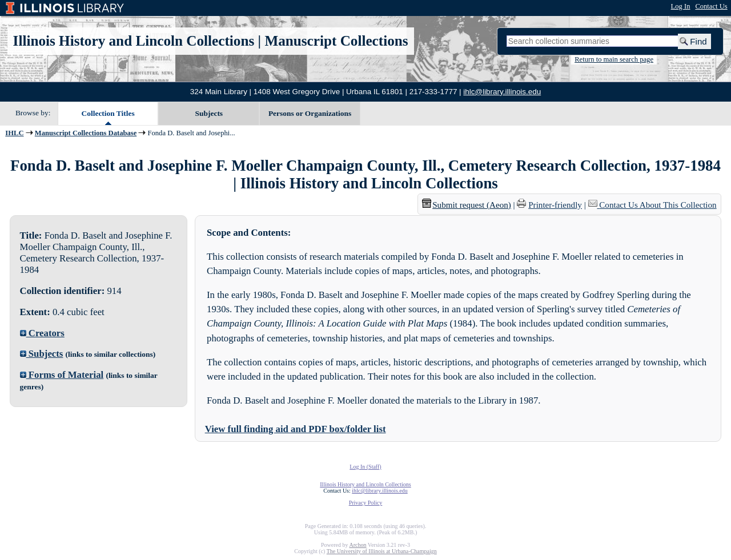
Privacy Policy (366, 503)
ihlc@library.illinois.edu (502, 92)
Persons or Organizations (310, 113)
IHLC (14, 133)
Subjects (209, 113)
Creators (42, 333)
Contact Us (711, 6)
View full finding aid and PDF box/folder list (296, 429)
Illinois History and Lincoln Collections (134, 41)
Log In (681, 6)
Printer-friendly (555, 205)
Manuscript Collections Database (86, 133)
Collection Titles (108, 113)
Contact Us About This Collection (658, 205)
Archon (358, 545)
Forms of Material (62, 375)
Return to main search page (614, 59)
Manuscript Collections (336, 41)
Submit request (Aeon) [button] (467, 205)
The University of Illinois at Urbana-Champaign (382, 551)
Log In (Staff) (365, 467)
